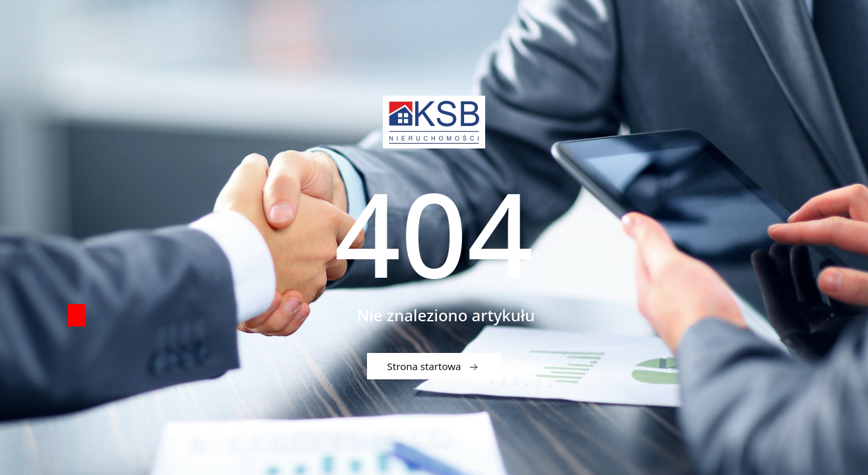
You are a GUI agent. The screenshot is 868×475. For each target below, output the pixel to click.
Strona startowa (434, 367)
